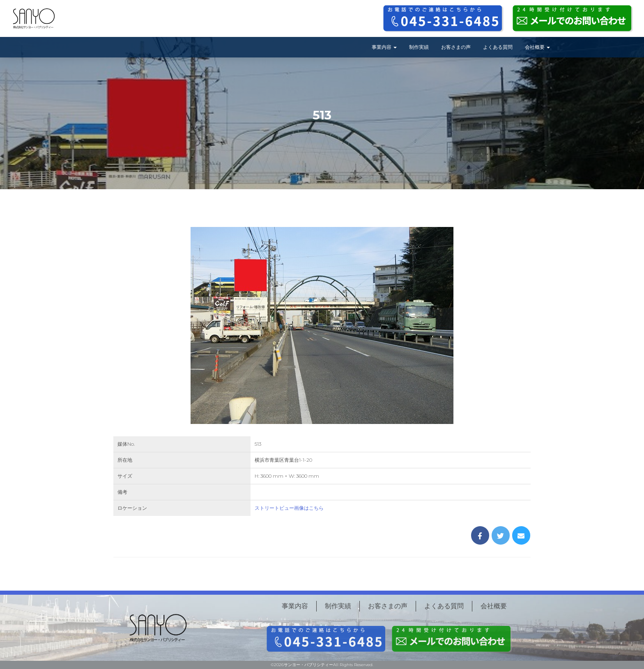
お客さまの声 (456, 47)
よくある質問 (498, 47)
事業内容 (384, 47)
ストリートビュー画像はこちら (289, 508)
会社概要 (537, 47)
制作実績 (419, 47)
